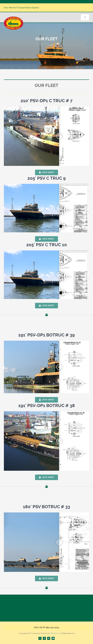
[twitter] (44, 638)
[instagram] (49, 638)
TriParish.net (55, 633)
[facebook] (40, 638)
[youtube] (53, 638)
